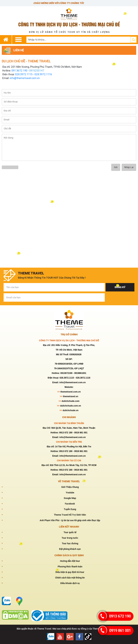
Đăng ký (120, 287)
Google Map (70, 498)
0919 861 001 (120, 631)
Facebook (70, 504)
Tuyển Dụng (70, 509)
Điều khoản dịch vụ (70, 583)
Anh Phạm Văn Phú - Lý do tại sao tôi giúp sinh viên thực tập (70, 520)
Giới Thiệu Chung (70, 487)
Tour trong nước (70, 538)
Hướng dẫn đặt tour (70, 561)
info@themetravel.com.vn (25, 78)
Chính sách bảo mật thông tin (70, 578)
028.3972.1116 (43, 74)
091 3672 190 (19, 71)
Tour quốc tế (70, 532)
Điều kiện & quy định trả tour (70, 572)
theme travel (31, 273)
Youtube (70, 493)
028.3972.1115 (24, 74)
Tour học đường (70, 543)
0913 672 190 (120, 616)
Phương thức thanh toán (70, 567)
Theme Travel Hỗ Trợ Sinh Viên (70, 515)
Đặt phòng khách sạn (70, 549)
